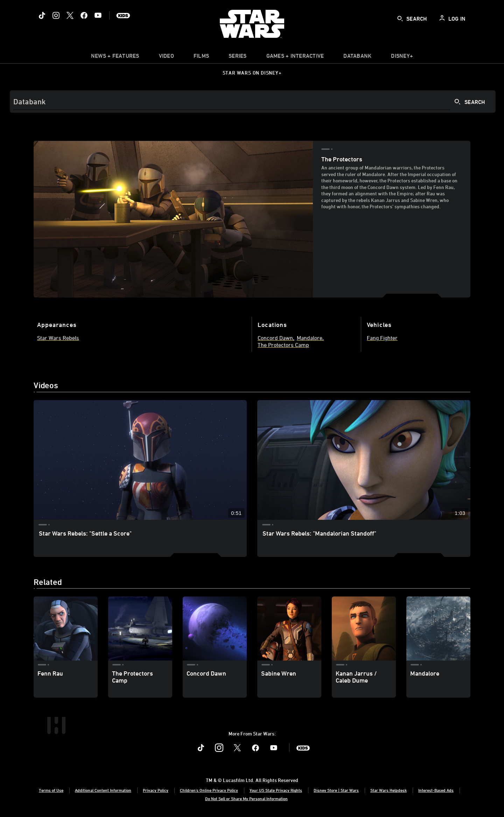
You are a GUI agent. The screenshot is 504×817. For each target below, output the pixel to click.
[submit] (400, 19)
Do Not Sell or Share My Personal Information (246, 798)
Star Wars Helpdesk (388, 790)
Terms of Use (51, 790)
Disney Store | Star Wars (336, 790)
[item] (115, 57)
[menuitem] (166, 57)
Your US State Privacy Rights (276, 790)
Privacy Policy (156, 790)
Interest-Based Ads (436, 790)
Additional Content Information (103, 790)
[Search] (253, 102)
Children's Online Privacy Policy (209, 790)
